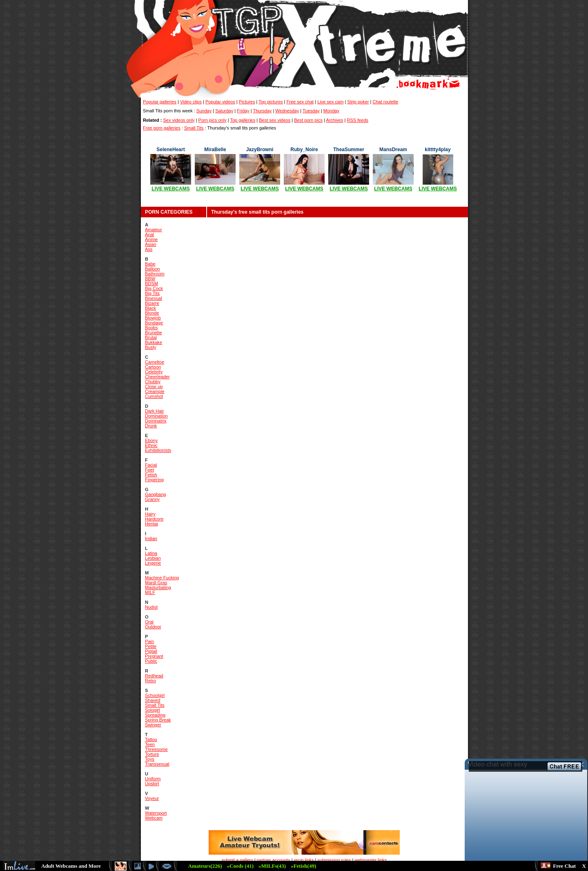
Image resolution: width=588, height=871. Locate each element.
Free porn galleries (162, 128)
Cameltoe (155, 362)
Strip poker (358, 102)
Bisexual (154, 298)
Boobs (151, 328)
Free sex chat (300, 102)
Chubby (153, 382)
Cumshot (154, 396)
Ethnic (151, 445)
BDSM (151, 284)
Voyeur (152, 798)
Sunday (204, 111)
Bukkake (154, 342)
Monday (331, 111)
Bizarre (152, 303)
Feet (149, 470)
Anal (149, 234)
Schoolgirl (155, 695)
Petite (151, 646)
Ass (149, 249)
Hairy (150, 514)
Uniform (153, 779)
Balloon (153, 269)
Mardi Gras (156, 583)
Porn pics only (213, 120)
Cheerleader (157, 377)
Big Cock (154, 288)
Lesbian (153, 558)
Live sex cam (330, 102)
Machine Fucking (162, 578)
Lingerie (153, 563)
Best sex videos (275, 120)
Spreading (155, 715)
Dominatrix (156, 421)
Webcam (154, 818)
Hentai (151, 524)
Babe (150, 264)
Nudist (151, 607)
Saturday (224, 111)
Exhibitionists (158, 450)
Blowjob (153, 318)
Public (151, 661)
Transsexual (157, 764)
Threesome (156, 749)
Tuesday (311, 111)
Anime (151, 239)
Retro (150, 681)
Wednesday (287, 111)
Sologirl (153, 710)
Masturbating (158, 587)
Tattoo (151, 739)
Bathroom (155, 274)
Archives (334, 120)
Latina (151, 553)
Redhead (154, 676)
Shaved (153, 700)
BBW (150, 279)
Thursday (262, 111)
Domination (156, 416)
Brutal (151, 337)
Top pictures (271, 102)
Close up (154, 386)
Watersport (156, 813)
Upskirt (152, 784)
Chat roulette (386, 102)
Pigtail (151, 651)
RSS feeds (357, 120)
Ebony (151, 440)
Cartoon (153, 367)
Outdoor (153, 627)
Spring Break (158, 720)
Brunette (154, 333)
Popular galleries (160, 102)
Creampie (155, 391)
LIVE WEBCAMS (170, 189)
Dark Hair (154, 411)
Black (150, 308)
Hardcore (154, 519)
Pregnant (154, 656)
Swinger (153, 725)
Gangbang (155, 494)
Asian (151, 244)
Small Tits (194, 128)
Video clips (191, 102)
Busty (151, 347)
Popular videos (220, 102)
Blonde (152, 313)
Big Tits (152, 293)
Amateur (154, 230)
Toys (150, 759)
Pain (149, 641)
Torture (152, 754)
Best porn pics (308, 120)
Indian (151, 538)
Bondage (154, 323)
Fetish (151, 475)
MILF (150, 592)
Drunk (151, 426)
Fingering (154, 480)
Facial (151, 465)
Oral (149, 622)
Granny (152, 499)
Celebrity (154, 372)
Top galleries (243, 120)
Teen (150, 744)
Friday (243, 111)
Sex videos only (179, 120)
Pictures (247, 102)
